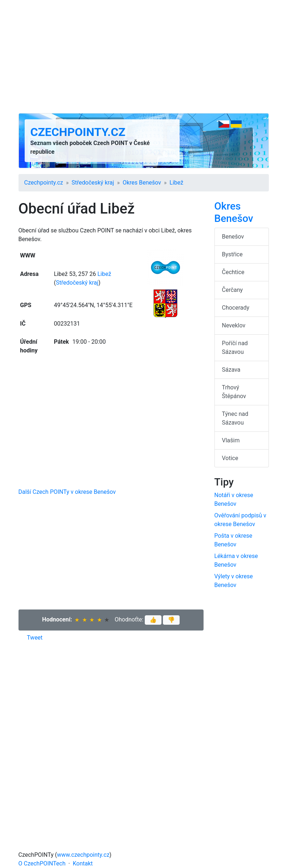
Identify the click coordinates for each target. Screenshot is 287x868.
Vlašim (231, 440)
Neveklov (234, 325)
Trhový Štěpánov (234, 392)
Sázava (231, 370)
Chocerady (236, 308)
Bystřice (232, 254)
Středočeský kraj (93, 183)
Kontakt (83, 863)
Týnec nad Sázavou (235, 418)
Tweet (35, 638)
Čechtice (233, 272)
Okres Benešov (142, 183)
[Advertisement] (144, 57)
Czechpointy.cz (78, 132)
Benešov (233, 237)
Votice (230, 458)
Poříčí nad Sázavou (235, 348)
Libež (176, 183)
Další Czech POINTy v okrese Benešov (67, 492)
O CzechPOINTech (42, 863)
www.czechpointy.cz (83, 855)
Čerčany (233, 290)
